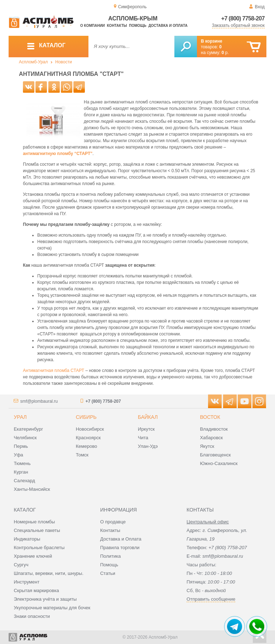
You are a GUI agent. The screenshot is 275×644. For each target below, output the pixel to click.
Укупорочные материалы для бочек (52, 608)
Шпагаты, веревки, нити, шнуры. (49, 573)
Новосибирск (90, 429)
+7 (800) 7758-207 (243, 18)
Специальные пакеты (37, 530)
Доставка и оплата (168, 26)
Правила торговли (120, 548)
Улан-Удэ (148, 446)
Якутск (207, 446)
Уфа (18, 455)
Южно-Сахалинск (219, 463)
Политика (111, 556)
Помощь (137, 26)
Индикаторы (27, 539)
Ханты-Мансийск (32, 489)
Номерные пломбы (34, 522)
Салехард (24, 481)
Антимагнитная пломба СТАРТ (54, 371)
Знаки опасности (32, 616)
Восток (210, 417)
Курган (21, 472)
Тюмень (22, 463)
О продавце (113, 522)
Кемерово (86, 446)
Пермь (21, 446)
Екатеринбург (28, 429)
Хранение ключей (33, 556)
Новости (63, 62)
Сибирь (86, 417)
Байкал (148, 417)
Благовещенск (215, 455)
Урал (20, 417)
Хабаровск (211, 438)
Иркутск (146, 429)
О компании (93, 26)
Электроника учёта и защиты (45, 599)
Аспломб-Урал (33, 62)
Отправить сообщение (211, 599)
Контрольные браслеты (39, 548)
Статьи (108, 573)
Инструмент (26, 582)
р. (225, 53)
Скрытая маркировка (36, 590)
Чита (143, 438)
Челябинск (25, 438)
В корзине (212, 41)
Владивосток (214, 429)
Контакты (117, 26)
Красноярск (88, 438)
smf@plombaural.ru (39, 401)
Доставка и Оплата (121, 539)
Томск (82, 455)
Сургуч (21, 565)
